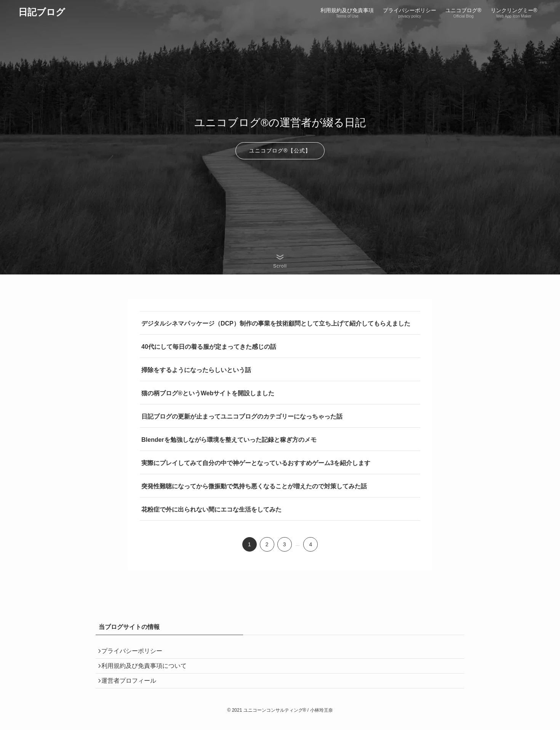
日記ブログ (42, 12)
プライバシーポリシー (135, 653)
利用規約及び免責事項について (147, 671)
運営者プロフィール (132, 689)
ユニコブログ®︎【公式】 (280, 151)
